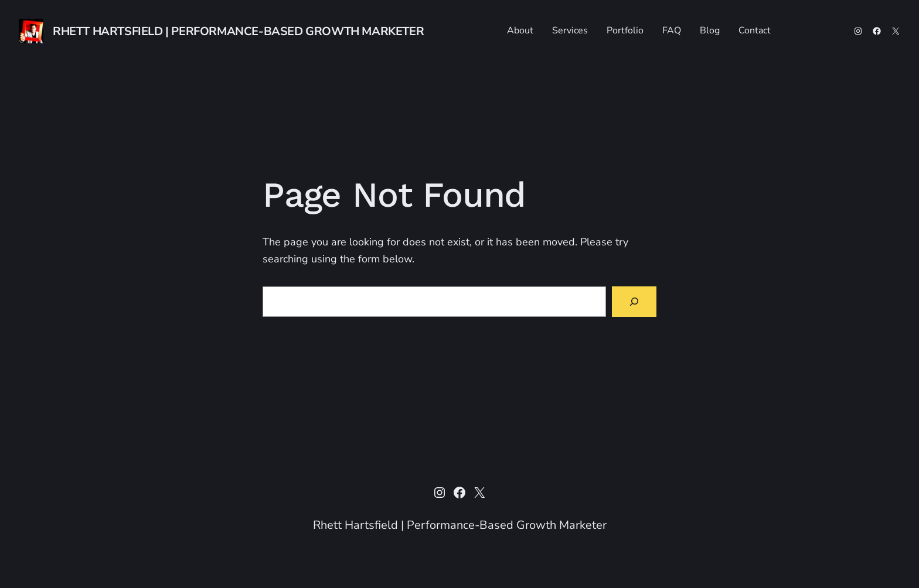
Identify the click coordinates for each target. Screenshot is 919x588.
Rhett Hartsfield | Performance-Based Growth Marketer (238, 31)
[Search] (634, 302)
